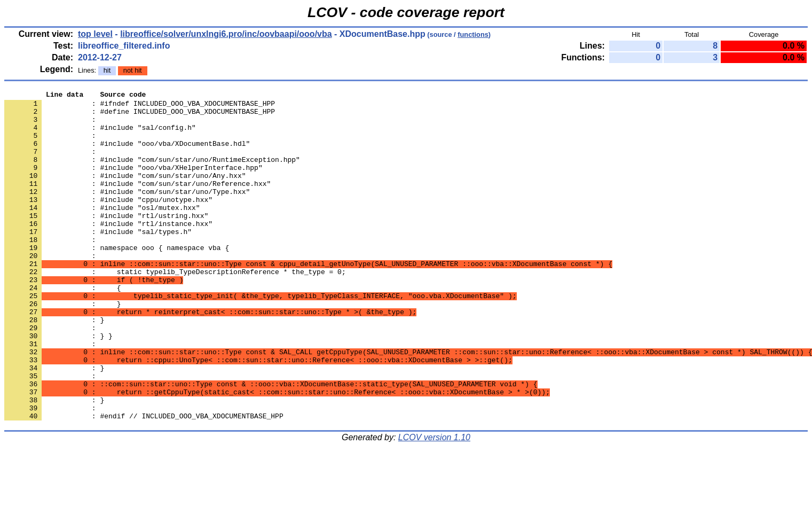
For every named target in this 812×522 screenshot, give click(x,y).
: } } (58, 385)
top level (95, 34)
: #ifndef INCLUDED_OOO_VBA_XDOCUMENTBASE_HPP (140, 106)
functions (473, 34)
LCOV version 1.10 (434, 503)
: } (54, 424)
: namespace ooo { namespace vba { (117, 279)
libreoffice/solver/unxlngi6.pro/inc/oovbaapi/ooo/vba (226, 34)
